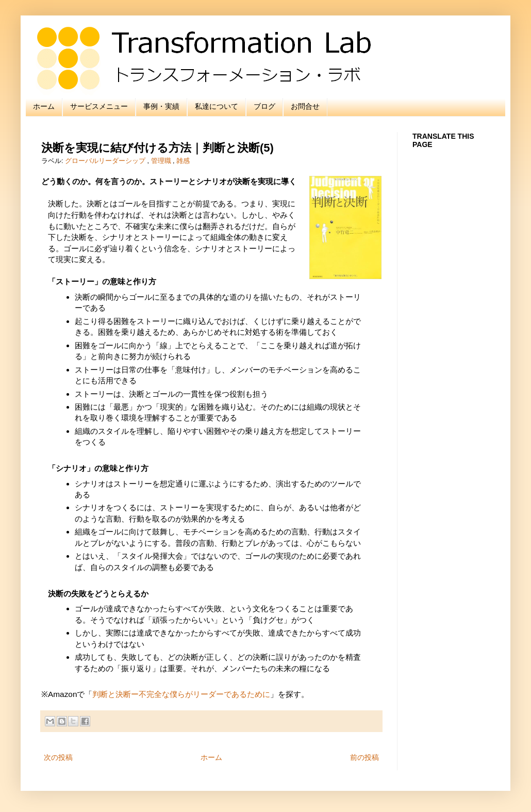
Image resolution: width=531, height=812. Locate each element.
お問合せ (305, 106)
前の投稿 (364, 757)
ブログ (264, 106)
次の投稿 (58, 757)
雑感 (183, 161)
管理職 (162, 161)
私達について (217, 106)
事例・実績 (161, 106)
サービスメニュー (99, 106)
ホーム (44, 106)
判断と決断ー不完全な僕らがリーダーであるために (181, 694)
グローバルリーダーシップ (106, 161)
